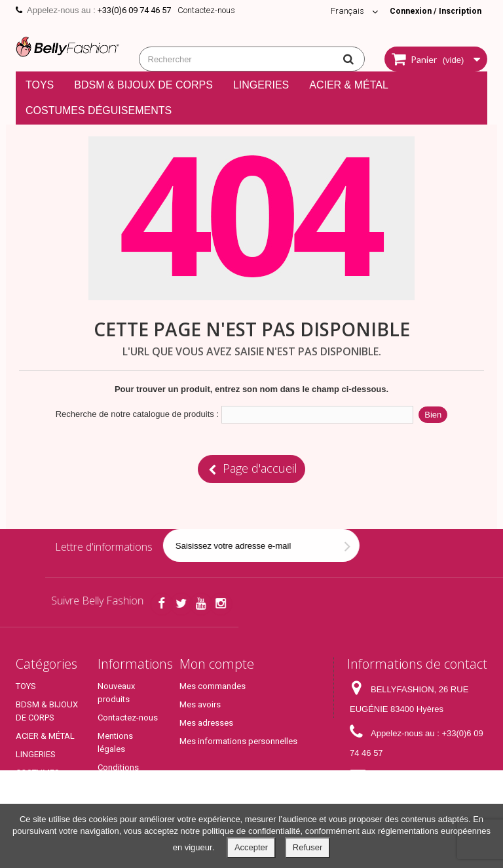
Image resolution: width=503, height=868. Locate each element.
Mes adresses (206, 723)
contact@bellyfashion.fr (395, 797)
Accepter (251, 847)
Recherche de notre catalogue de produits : (137, 414)
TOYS (40, 85)
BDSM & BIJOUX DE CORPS (143, 85)
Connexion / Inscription (433, 11)
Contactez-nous (206, 10)
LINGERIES (261, 85)
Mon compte (217, 664)
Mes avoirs (200, 704)
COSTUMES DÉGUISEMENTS (99, 110)
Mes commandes (213, 686)
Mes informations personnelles (238, 741)
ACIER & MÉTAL (349, 85)
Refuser (308, 847)
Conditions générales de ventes (122, 780)
